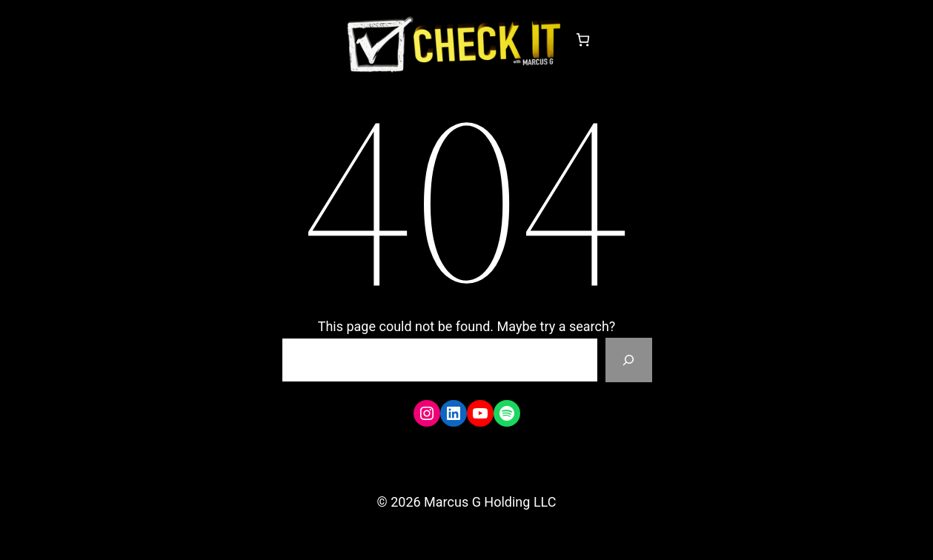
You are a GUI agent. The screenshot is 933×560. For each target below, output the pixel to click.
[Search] (628, 360)
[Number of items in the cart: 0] (583, 40)
